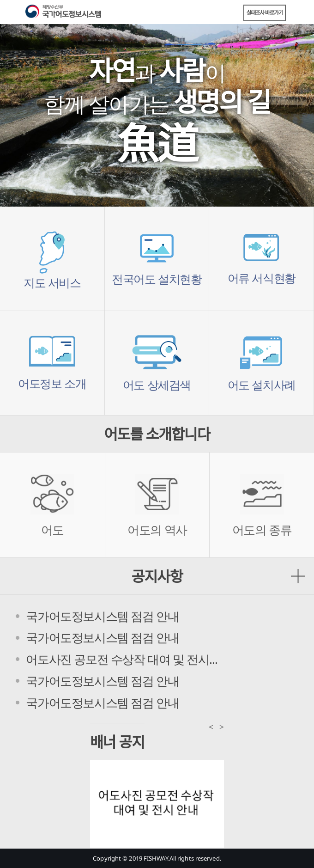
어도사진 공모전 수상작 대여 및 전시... (121, 659)
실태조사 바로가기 (265, 13)
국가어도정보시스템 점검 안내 (102, 616)
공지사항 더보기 (298, 576)
